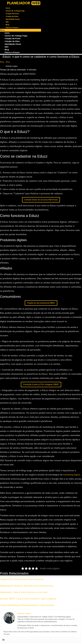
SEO (7, 22)
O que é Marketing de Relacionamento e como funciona (27, 605)
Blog (7, 25)
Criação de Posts (12, 14)
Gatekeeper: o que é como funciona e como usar (24, 592)
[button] (20, 30)
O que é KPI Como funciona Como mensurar (22, 579)
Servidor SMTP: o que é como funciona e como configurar (28, 599)
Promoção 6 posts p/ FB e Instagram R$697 (41, 384)
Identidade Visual (13, 19)
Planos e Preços (12, 27)
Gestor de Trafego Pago (15, 11)
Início (8, 8)
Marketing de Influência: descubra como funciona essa (26, 586)
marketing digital (71, 474)
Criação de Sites (12, 16)
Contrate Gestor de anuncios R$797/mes (41, 200)
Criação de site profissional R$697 (41, 303)
